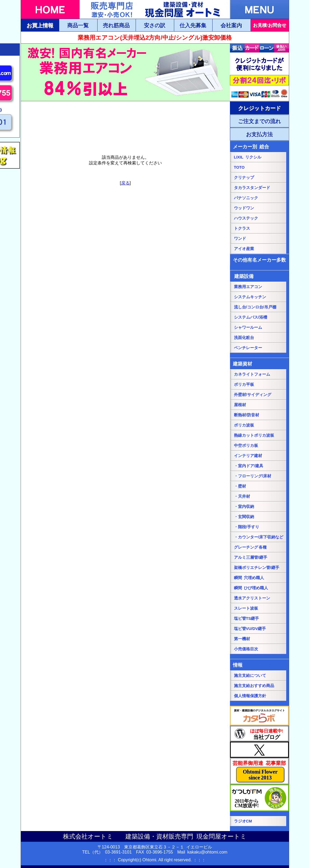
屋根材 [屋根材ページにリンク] (240, 405)
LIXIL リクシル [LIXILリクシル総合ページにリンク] (248, 157)
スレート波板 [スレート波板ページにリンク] (246, 608)
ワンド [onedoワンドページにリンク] (240, 239)
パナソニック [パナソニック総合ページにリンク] (246, 198)
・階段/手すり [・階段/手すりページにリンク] (247, 527)
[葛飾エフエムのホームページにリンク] (259, 798)
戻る (125, 183)
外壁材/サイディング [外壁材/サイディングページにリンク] (253, 395)
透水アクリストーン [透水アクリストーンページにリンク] (252, 598)
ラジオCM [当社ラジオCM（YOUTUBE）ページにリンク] (243, 821)
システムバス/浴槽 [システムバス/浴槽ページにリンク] (251, 317)
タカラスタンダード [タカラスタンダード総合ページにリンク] (252, 188)
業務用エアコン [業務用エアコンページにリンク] (248, 287)
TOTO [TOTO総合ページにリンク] (239, 167)
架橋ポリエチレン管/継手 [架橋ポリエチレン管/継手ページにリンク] (257, 568)
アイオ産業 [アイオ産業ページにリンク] (244, 249)
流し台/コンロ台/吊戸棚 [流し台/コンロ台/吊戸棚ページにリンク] (255, 307)
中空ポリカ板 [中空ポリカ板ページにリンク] (246, 446)
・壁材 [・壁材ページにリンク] (240, 486)
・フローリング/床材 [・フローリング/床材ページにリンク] (253, 476)
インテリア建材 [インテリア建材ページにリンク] (248, 456)
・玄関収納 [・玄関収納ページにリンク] (244, 517)
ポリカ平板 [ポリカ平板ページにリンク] (244, 384)
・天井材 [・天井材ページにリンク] (242, 496)
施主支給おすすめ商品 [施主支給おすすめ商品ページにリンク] (254, 686)
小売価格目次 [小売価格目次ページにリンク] (246, 649)
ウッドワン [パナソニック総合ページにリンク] (244, 208)
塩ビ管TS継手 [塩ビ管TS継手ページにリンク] (247, 618)
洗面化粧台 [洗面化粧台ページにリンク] (244, 338)
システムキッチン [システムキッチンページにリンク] (250, 297)
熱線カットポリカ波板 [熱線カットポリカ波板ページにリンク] (254, 435)
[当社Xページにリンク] (259, 750)
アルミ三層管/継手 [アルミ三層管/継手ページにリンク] (251, 557)
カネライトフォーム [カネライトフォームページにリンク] (252, 374)
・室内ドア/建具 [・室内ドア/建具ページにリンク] (249, 466)
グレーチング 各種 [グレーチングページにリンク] (250, 547)
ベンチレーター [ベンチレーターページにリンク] (248, 348)
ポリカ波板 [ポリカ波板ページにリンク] (244, 425)
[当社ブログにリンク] (259, 734)
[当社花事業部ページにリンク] (259, 771)
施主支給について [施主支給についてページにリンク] (250, 675)
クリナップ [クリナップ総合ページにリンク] (244, 178)
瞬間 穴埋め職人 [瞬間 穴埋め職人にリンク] (249, 578)
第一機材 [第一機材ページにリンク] (242, 639)
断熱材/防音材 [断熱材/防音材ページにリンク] (247, 415)
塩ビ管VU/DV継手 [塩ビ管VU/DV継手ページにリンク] (250, 629)
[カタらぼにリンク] (259, 716)
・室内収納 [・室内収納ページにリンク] (244, 507)
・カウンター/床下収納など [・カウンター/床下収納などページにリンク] (259, 537)
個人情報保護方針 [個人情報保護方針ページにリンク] (250, 696)
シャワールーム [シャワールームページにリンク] (248, 327)
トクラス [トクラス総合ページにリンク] (242, 228)
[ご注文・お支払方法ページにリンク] (259, 108)
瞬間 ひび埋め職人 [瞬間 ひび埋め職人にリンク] (251, 588)
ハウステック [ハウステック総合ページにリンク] (246, 218)
